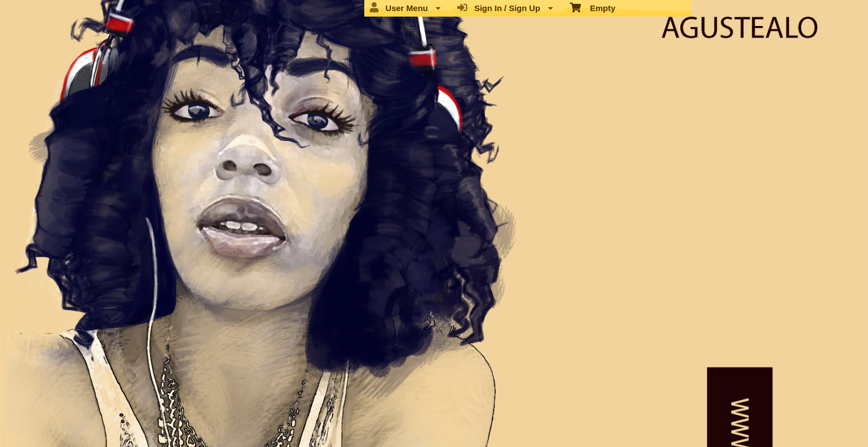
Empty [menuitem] (593, 7)
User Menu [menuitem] (405, 8)
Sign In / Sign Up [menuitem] (505, 8)
